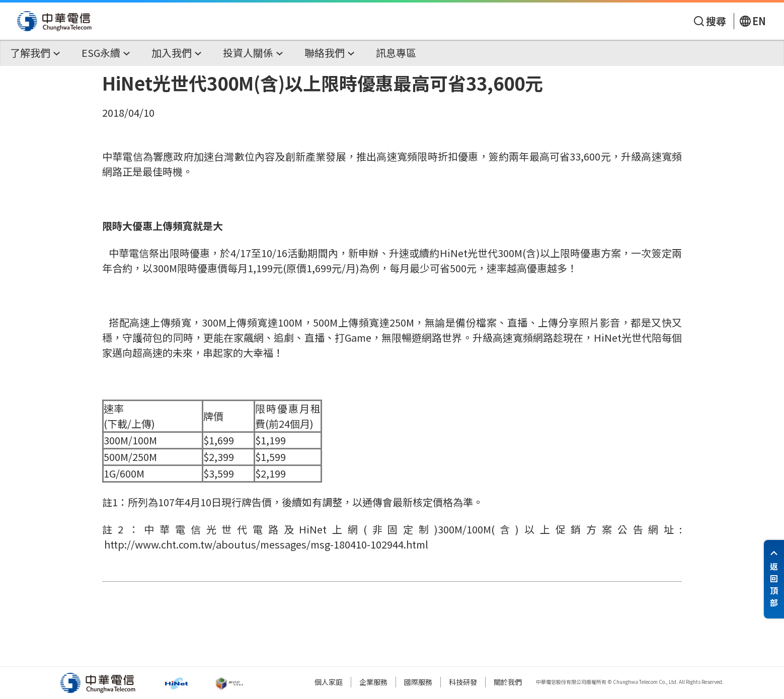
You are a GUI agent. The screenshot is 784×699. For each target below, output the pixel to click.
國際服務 (418, 682)
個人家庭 (329, 682)
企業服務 (373, 682)
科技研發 (463, 682)
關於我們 (508, 682)
